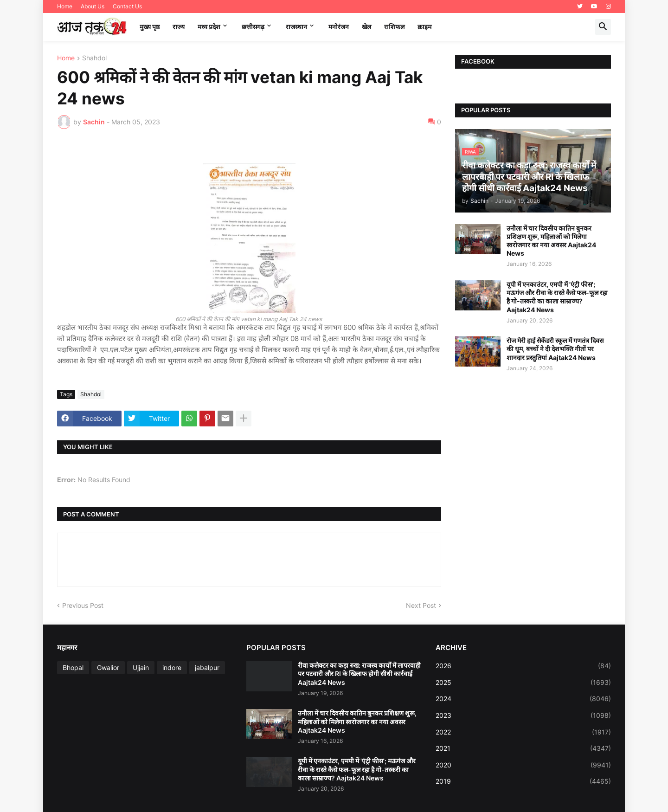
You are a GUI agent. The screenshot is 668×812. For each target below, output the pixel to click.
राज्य (179, 27)
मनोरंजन (339, 27)
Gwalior (108, 667)
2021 (523, 748)
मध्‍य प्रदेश (209, 27)
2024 (523, 699)
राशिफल (394, 27)
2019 (523, 781)
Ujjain (141, 667)
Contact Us (127, 6)
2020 (523, 765)
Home (65, 6)
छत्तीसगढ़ (253, 27)
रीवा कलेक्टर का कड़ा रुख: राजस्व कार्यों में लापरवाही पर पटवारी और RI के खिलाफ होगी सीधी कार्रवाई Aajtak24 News (359, 673)
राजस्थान (296, 27)
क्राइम (424, 27)
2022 (523, 732)
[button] (603, 27)
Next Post (421, 605)
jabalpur (207, 667)
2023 (523, 715)
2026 (523, 666)
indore (172, 667)
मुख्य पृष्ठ (150, 27)
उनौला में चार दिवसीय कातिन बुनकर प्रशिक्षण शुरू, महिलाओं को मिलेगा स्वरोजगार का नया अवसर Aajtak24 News (551, 241)
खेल (366, 27)
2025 (523, 683)
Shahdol (94, 58)
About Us (93, 6)
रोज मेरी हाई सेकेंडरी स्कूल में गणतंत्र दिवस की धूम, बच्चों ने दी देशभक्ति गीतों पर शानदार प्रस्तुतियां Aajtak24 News (555, 349)
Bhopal (73, 667)
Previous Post (83, 605)
